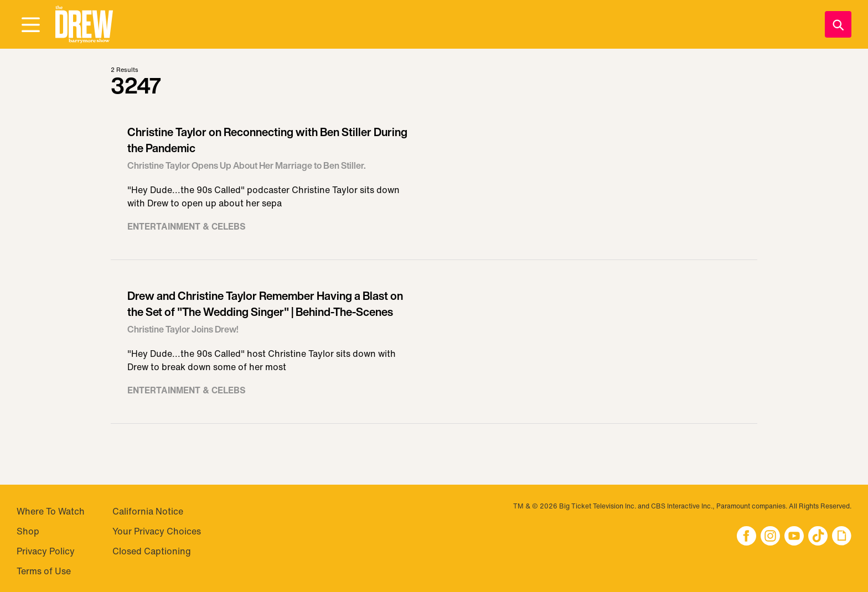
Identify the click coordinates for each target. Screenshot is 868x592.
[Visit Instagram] (770, 537)
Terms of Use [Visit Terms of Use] (44, 571)
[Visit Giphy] (842, 537)
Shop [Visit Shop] (28, 531)
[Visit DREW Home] (84, 25)
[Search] (838, 24)
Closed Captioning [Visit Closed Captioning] (152, 551)
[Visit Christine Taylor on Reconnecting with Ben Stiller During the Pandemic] (434, 184)
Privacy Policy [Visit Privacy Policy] (46, 551)
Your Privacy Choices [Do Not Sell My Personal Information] (157, 531)
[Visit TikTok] (818, 537)
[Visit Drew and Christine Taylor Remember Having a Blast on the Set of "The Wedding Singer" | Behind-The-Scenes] (434, 347)
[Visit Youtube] (794, 537)
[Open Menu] (30, 25)
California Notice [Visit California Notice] (148, 511)
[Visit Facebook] (746, 537)
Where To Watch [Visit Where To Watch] (51, 511)
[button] (84, 25)
